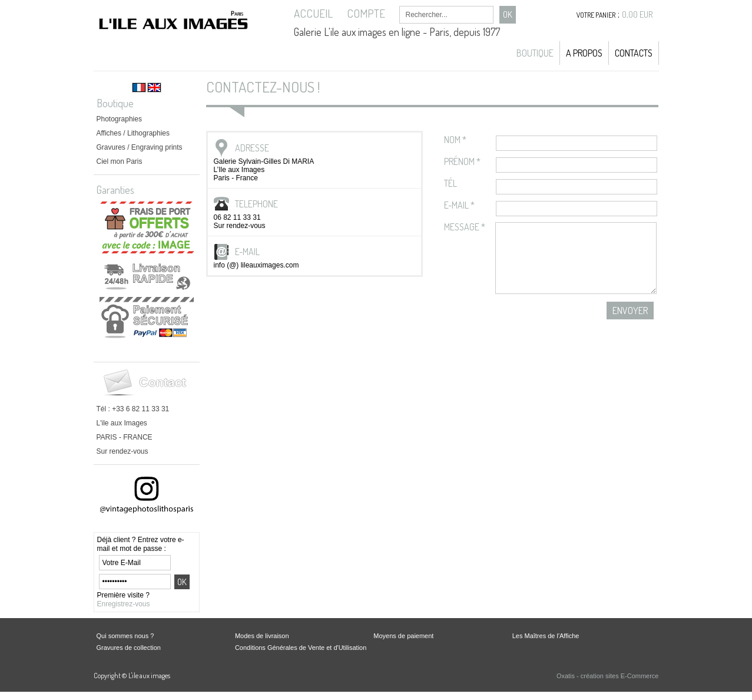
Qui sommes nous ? (125, 636)
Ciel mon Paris (120, 161)
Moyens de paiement (403, 636)
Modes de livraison (262, 636)
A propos (584, 53)
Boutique (535, 53)
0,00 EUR (637, 14)
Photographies (119, 119)
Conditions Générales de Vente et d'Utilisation (301, 648)
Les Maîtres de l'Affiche (546, 636)
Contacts (634, 53)
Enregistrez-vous (124, 604)
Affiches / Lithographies (133, 133)
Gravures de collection (129, 648)
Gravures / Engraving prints (140, 147)
